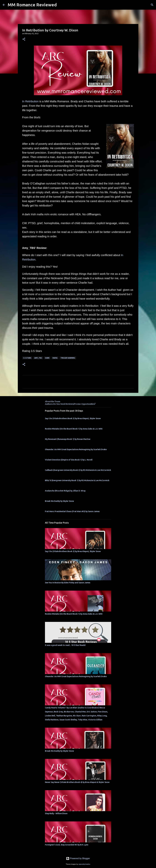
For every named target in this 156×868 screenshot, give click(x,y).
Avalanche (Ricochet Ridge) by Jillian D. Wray (65, 491)
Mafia (55, 358)
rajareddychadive (84, 864)
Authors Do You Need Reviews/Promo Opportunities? (70, 404)
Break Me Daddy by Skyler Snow (59, 501)
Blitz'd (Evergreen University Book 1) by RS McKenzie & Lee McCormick (77, 480)
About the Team (53, 401)
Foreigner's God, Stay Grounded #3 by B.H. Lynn (67, 845)
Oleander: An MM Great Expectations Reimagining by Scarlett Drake (76, 449)
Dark (47, 358)
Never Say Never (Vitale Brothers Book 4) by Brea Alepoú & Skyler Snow (77, 782)
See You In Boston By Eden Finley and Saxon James (68, 583)
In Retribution (30, 101)
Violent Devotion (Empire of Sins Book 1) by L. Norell (69, 460)
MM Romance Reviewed (32, 5)
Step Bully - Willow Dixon (56, 813)
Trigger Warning (68, 358)
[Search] (152, 5)
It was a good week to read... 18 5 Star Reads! (65, 645)
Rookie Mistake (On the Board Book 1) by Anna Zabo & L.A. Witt (74, 429)
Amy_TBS (38, 358)
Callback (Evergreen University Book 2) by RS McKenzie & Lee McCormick (78, 470)
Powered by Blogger (78, 858)
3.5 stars (27, 358)
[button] (24, 39)
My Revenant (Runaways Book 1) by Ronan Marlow (68, 439)
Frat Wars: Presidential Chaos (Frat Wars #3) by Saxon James (72, 511)
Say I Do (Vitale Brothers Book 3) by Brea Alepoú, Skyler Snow (73, 418)
